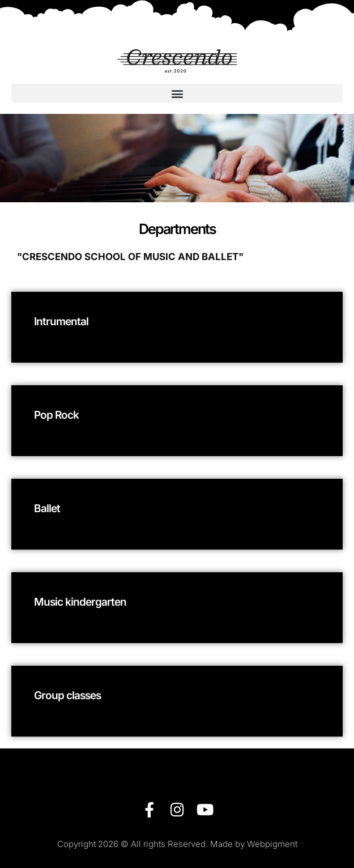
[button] (177, 93)
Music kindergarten (80, 602)
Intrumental (61, 322)
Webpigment (272, 844)
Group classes (67, 695)
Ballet (47, 509)
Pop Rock (56, 415)
